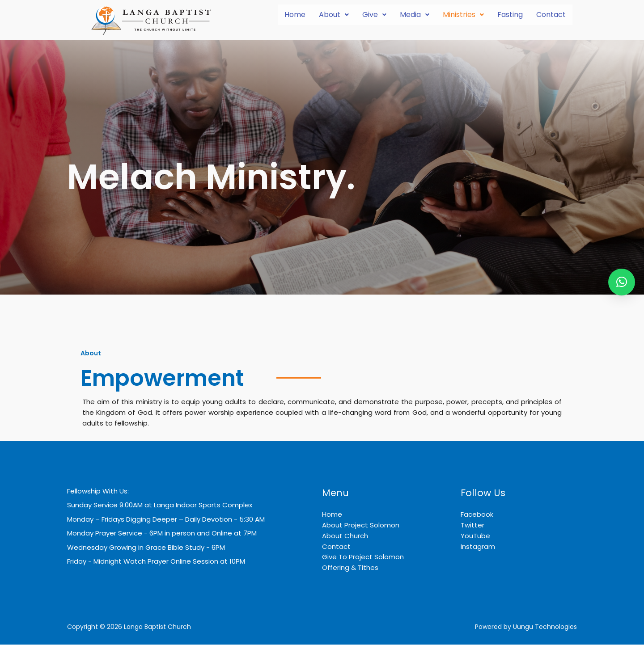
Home (295, 15)
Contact (551, 15)
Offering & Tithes (350, 568)
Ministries (463, 15)
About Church (345, 536)
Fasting (510, 15)
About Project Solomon (361, 525)
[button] (334, 15)
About (334, 15)
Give (374, 15)
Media (415, 15)
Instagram (478, 546)
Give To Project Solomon (363, 557)
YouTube (475, 536)
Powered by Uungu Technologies (526, 628)
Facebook (477, 514)
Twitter (472, 525)
